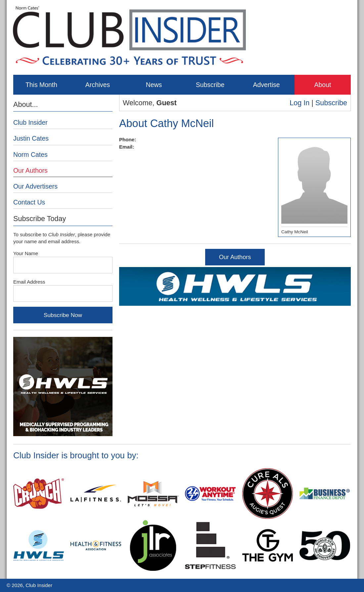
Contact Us (29, 202)
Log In (299, 103)
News (154, 85)
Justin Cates (31, 138)
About (323, 85)
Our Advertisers (35, 186)
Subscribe (210, 85)
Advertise (266, 85)
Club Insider (30, 122)
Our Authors (235, 257)
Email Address (29, 282)
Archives (98, 85)
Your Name (26, 253)
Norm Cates (30, 155)
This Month (41, 85)
